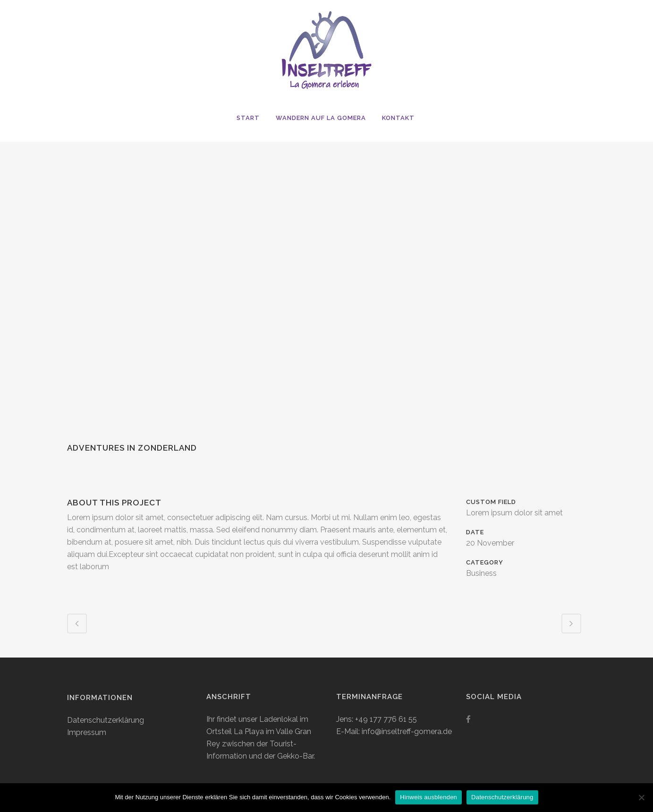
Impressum (87, 732)
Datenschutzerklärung (106, 720)
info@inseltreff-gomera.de (407, 731)
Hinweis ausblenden (428, 797)
